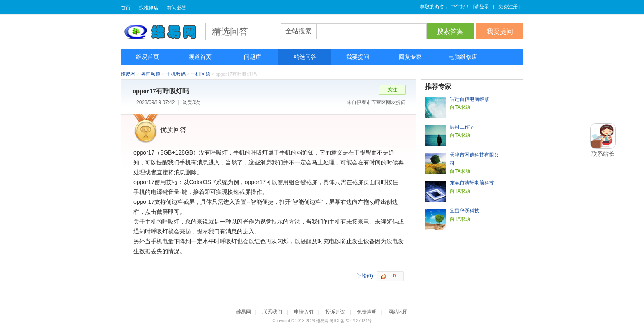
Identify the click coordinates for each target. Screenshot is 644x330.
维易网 (163, 32)
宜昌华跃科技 (465, 211)
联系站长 (603, 154)
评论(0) (365, 276)
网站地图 (398, 312)
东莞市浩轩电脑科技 (472, 183)
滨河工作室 (462, 127)
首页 (126, 8)
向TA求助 (460, 107)
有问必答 (177, 8)
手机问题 (200, 74)
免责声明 (367, 312)
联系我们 (272, 312)
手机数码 (176, 74)
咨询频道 (151, 74)
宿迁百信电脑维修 (469, 99)
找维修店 (149, 8)
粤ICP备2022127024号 (350, 321)
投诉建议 (335, 312)
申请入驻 (304, 312)
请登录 (482, 7)
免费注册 (508, 7)
